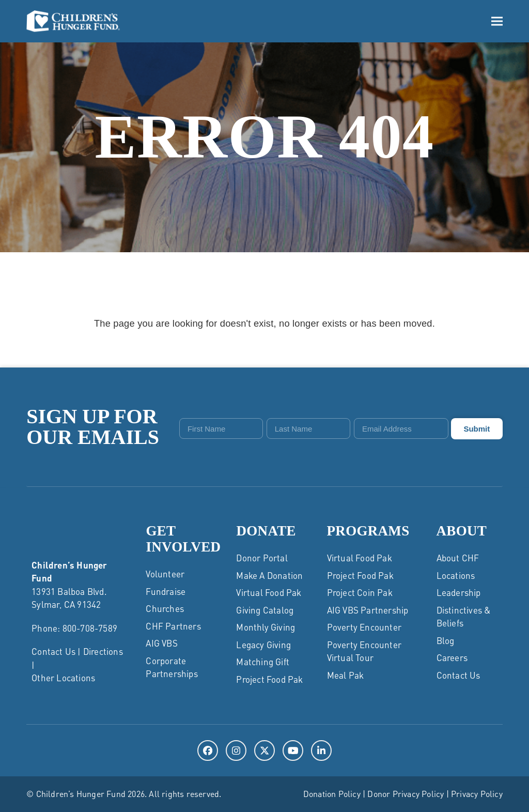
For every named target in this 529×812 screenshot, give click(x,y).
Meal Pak (346, 675)
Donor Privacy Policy (406, 794)
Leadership (459, 592)
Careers (452, 657)
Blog (446, 640)
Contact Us (53, 651)
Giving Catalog (265, 610)
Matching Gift (263, 662)
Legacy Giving (263, 645)
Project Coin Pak (360, 592)
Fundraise (166, 591)
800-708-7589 (90, 628)
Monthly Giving (266, 627)
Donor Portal (262, 558)
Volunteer (165, 574)
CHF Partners (173, 626)
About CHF (458, 558)
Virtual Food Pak (269, 592)
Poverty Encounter (364, 627)
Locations (456, 575)
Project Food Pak (269, 679)
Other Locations (63, 678)
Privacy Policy (477, 794)
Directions (103, 651)
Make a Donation (269, 575)
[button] (497, 21)
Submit (477, 429)
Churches (165, 608)
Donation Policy (332, 794)
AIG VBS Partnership (368, 610)
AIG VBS (161, 643)
